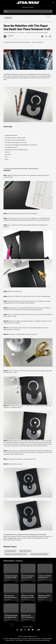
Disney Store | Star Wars (10, 640)
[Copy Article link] (50, 36)
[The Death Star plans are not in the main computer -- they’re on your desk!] (28, 42)
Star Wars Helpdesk (19, 640)
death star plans (25, 551)
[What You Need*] (28, 127)
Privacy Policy (24, 638)
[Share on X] (46, 36)
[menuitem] (2, 3)
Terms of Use (6, 638)
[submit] (53, 3)
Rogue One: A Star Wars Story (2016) (16, 554)
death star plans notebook (39, 554)
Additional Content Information (15, 638)
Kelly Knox (11, 36)
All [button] (6, 11)
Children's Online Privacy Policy (34, 638)
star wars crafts (10, 551)
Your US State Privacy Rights (47, 638)
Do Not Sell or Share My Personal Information (41, 640)
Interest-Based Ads (28, 640)
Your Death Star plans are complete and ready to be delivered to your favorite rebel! (28, 354)
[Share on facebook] (42, 36)
